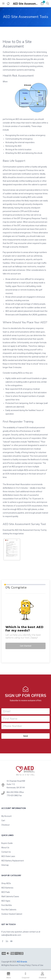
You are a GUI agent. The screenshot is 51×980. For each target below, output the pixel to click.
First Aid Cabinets (9, 910)
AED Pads (6, 892)
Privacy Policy (25, 965)
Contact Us (6, 852)
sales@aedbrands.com (11, 935)
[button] (42, 4)
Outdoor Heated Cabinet (12, 914)
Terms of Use (37, 965)
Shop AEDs (6, 883)
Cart (3, 820)
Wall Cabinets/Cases (10, 896)
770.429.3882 (13, 795)
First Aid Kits (7, 905)
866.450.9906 (13, 792)
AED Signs (6, 901)
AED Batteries (7, 888)
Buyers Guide (7, 843)
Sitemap (5, 865)
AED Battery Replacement (13, 861)
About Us (5, 848)
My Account (6, 816)
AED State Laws (8, 856)
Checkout (5, 825)
